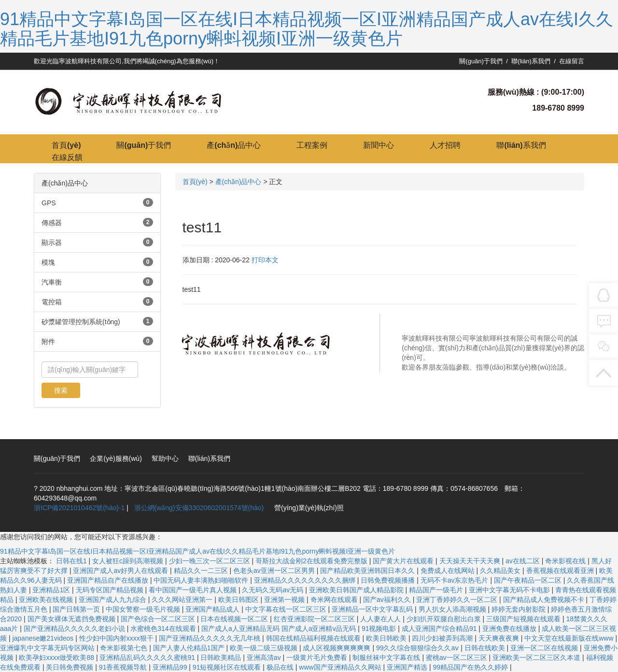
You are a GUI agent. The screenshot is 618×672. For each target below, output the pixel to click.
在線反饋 (67, 157)
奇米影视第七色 (125, 648)
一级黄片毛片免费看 (318, 658)
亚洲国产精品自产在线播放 (109, 580)
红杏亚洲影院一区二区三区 (315, 619)
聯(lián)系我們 (531, 61)
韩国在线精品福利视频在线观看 (314, 638)
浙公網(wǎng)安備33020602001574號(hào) (198, 508)
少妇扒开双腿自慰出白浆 (445, 619)
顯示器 (52, 243)
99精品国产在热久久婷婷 (471, 667)
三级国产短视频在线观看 (524, 619)
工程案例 (312, 145)
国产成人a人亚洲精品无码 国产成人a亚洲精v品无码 (280, 629)
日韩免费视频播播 (389, 580)
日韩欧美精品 (222, 658)
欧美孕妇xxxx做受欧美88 (57, 658)
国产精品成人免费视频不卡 (545, 600)
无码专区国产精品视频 (111, 590)
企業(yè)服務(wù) (116, 458)
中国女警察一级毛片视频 (144, 609)
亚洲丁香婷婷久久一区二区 (458, 600)
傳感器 (52, 223)
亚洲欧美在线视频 (47, 600)
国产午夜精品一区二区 (529, 580)
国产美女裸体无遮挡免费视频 (72, 619)
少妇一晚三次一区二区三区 (211, 561)
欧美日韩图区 (239, 600)
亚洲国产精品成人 (213, 609)
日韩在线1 (72, 561)
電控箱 (52, 302)
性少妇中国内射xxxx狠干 (117, 638)
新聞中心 (379, 145)
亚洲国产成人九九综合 (113, 600)
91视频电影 (380, 629)
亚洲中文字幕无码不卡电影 (510, 590)
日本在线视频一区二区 (235, 619)
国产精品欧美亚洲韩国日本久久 (368, 571)
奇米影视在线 (566, 561)
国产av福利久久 (388, 600)
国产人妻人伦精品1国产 (190, 648)
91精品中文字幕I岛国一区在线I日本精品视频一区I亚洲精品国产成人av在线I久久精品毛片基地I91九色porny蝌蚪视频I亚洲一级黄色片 (307, 29)
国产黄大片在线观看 (404, 561)
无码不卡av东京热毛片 (456, 580)
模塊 (48, 262)
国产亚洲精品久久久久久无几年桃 (211, 638)
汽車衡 (52, 282)
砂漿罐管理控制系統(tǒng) (81, 322)
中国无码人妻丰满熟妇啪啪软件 (202, 580)
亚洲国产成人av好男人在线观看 (121, 571)
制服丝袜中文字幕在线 (387, 658)
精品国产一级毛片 (437, 590)
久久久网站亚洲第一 (183, 600)
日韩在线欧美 (486, 648)
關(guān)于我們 (481, 61)
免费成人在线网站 (449, 571)
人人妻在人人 (381, 619)
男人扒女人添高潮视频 (453, 609)
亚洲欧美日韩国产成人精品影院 (357, 590)
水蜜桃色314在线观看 (164, 629)
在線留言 (572, 61)
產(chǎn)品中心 (234, 145)
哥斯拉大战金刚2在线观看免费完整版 (312, 561)
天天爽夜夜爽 (500, 638)
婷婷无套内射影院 (520, 609)
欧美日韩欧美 (387, 638)
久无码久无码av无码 (274, 590)
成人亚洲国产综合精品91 (440, 629)
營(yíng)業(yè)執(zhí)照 (309, 508)
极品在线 (281, 667)
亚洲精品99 (171, 667)
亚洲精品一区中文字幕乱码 (373, 609)
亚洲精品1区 (52, 590)
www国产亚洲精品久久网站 (341, 667)
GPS (49, 203)
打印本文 (265, 260)
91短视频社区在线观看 (228, 667)
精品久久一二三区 (202, 571)
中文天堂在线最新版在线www (570, 638)
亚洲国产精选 (408, 667)
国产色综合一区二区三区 (159, 619)
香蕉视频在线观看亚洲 (561, 571)
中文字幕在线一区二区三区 (287, 609)
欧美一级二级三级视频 (265, 648)
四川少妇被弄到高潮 (443, 638)
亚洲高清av (265, 658)
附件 (48, 342)
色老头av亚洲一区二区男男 (275, 571)
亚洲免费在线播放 (510, 629)
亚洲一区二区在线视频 (545, 648)
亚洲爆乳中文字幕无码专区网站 (48, 648)
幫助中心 (165, 458)
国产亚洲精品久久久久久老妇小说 (75, 629)
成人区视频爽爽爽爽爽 (337, 648)
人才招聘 (445, 145)
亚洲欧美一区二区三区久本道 (537, 658)
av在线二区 (524, 561)
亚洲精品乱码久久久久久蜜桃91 (148, 658)
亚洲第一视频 (285, 600)
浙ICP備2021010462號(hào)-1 (79, 508)
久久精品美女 (501, 571)
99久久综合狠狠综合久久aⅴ (418, 648)
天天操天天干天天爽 (471, 561)
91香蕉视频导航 (124, 667)
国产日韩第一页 (77, 609)
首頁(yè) (66, 145)
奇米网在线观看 (335, 600)
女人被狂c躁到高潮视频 (129, 561)
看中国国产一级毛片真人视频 (194, 590)
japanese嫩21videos (44, 638)
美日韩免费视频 (70, 667)
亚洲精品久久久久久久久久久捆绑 (306, 580)
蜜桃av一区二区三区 (457, 658)
